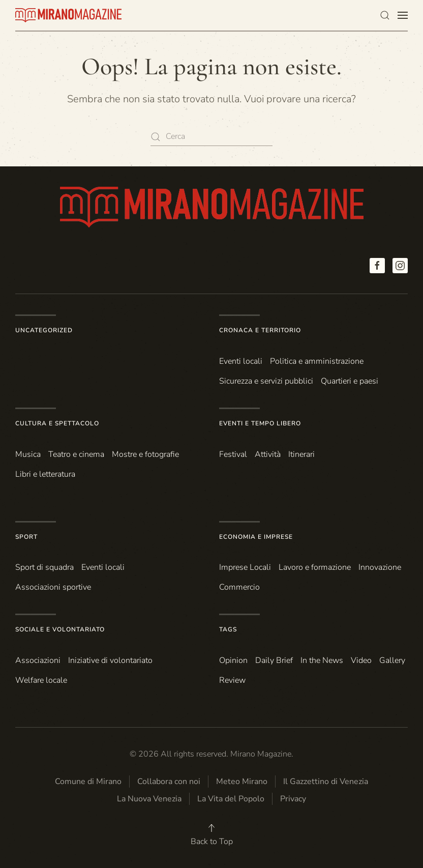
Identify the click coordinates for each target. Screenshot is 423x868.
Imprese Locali (245, 567)
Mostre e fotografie (145, 454)
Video (361, 660)
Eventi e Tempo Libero (260, 423)
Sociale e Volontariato (60, 629)
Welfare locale (41, 680)
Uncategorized (44, 330)
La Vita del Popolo (231, 799)
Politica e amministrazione (317, 361)
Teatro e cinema (76, 454)
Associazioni (38, 660)
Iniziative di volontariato (110, 660)
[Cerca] (211, 137)
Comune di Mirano (88, 782)
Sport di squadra (44, 567)
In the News (322, 660)
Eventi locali (241, 361)
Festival (233, 454)
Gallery (392, 660)
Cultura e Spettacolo (57, 423)
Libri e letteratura (45, 474)
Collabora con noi (169, 782)
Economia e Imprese (256, 537)
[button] (385, 15)
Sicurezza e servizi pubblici (266, 381)
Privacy (293, 799)
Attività (268, 454)
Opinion (233, 660)
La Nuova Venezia (149, 799)
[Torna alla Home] (69, 15)
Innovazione (380, 567)
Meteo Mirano (242, 782)
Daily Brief (274, 660)
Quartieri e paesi (350, 381)
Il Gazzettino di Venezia (326, 782)
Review (232, 680)
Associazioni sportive (53, 587)
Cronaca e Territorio (260, 330)
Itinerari (301, 454)
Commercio (239, 587)
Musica (28, 454)
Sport (26, 537)
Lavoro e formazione (315, 567)
